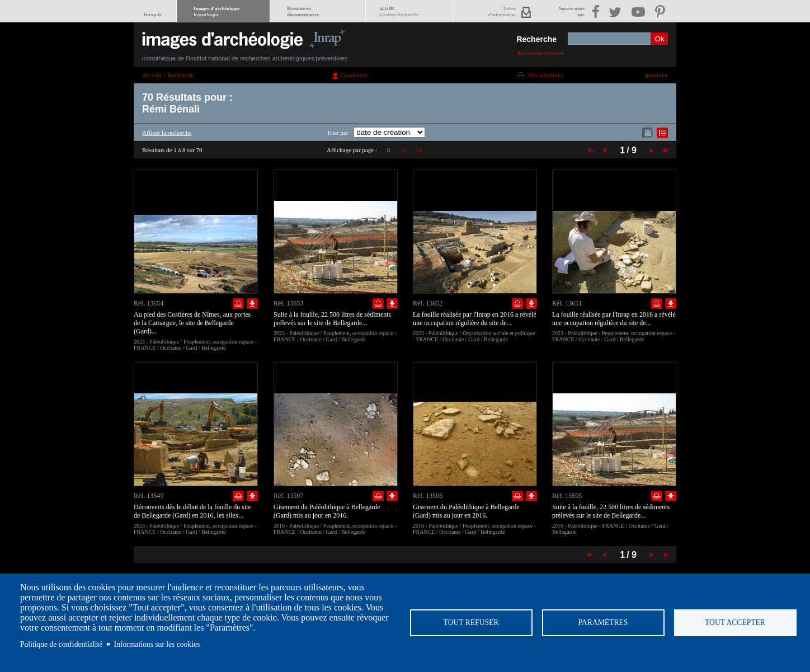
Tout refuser (471, 622)
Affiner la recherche (167, 133)
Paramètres (603, 622)
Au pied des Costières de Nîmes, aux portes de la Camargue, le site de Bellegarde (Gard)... (192, 323)
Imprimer (656, 75)
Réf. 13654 (149, 303)
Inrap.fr (153, 15)
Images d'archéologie (216, 11)
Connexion (354, 75)
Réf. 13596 (428, 496)
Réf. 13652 (428, 303)
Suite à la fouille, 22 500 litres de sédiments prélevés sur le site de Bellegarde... (332, 319)
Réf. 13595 (567, 496)
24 (419, 150)
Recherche (536, 39)
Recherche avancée (540, 53)
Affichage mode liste (662, 133)
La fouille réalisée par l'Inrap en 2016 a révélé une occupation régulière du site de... (475, 319)
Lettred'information (502, 11)
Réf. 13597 (288, 496)
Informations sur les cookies (157, 644)
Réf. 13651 (567, 303)
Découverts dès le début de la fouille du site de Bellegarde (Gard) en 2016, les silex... (192, 511)
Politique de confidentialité (61, 644)
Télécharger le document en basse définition (252, 304)
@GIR (399, 11)
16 (403, 150)
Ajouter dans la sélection (238, 304)
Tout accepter (735, 622)
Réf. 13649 (149, 496)
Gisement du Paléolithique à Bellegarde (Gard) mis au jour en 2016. (327, 511)
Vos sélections (545, 75)
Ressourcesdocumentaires (303, 11)
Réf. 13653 (288, 303)
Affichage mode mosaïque (648, 133)
